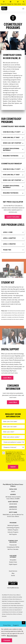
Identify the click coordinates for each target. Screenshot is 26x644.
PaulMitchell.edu (14, 588)
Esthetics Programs (13, 530)
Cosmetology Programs (13, 528)
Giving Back (13, 560)
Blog (13, 573)
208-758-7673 (13, 509)
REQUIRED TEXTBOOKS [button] (11, 156)
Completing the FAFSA (13, 547)
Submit (13, 467)
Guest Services (13, 571)
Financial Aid (13, 545)
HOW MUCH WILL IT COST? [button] (12, 132)
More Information (12, 636)
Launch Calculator (13, 217)
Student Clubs (13, 562)
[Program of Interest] (13, 447)
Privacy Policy (9, 453)
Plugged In (16, 625)
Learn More (7, 378)
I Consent (7, 640)
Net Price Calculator (13, 549)
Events (13, 576)
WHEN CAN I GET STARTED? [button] (12, 143)
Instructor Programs (13, 532)
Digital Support (13, 564)
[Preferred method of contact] (13, 442)
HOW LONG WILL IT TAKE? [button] (11, 138)
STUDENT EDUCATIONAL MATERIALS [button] (11, 149)
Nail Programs (13, 534)
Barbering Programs (13, 525)
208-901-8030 (13, 504)
